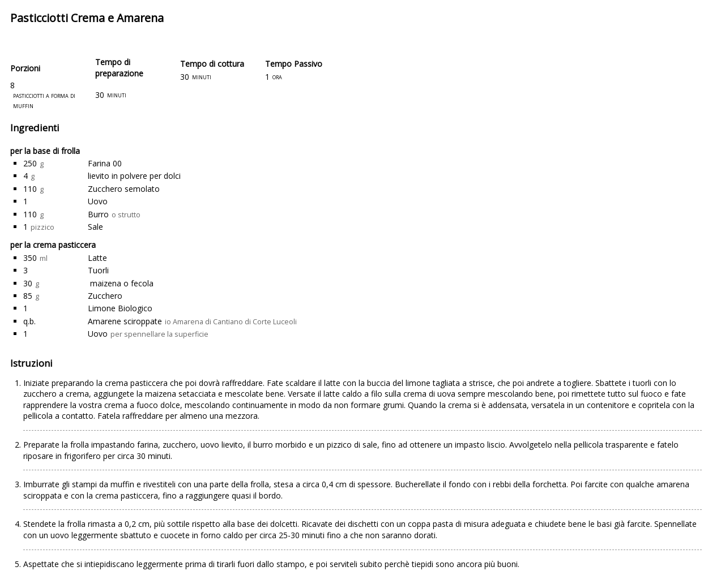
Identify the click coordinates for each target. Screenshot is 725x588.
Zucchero (105, 296)
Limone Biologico (120, 308)
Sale (95, 227)
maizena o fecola (121, 283)
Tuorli (98, 270)
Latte (97, 258)
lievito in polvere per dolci (134, 176)
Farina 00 (105, 163)
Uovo (98, 201)
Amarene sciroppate (125, 321)
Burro (98, 214)
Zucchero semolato (124, 189)
